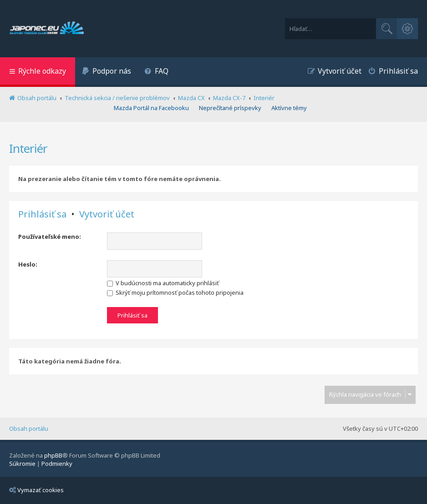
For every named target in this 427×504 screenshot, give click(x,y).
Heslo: (28, 264)
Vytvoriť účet (107, 214)
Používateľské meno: (50, 237)
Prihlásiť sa (42, 214)
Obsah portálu (29, 428)
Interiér (28, 148)
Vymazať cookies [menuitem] (36, 490)
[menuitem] (107, 72)
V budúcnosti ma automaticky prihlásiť (163, 283)
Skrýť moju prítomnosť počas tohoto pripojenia (175, 292)
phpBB (53, 455)
